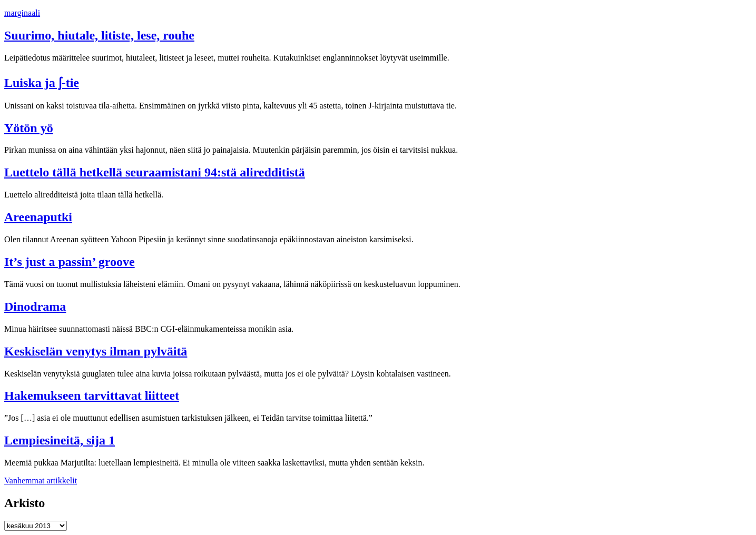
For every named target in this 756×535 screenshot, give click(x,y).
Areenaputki (38, 217)
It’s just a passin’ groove (70, 262)
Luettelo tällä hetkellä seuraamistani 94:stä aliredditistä (155, 172)
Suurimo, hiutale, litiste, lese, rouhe (99, 35)
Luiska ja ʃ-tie (42, 83)
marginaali (22, 13)
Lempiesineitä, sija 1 (60, 440)
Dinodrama (35, 306)
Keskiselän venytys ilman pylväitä (96, 351)
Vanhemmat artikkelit (41, 480)
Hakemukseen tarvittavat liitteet (92, 395)
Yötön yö (29, 128)
